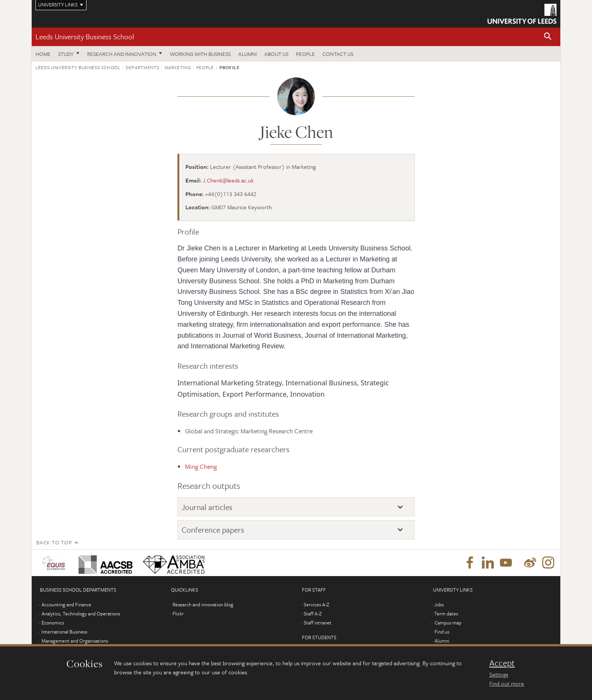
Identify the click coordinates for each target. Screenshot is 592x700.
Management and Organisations (75, 641)
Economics (53, 623)
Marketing (178, 67)
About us (276, 54)
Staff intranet (318, 623)
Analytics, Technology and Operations (81, 613)
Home (43, 54)
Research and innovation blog (203, 604)
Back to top (54, 542)
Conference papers (213, 530)
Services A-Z (316, 604)
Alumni (247, 54)
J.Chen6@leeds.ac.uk (228, 180)
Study (66, 54)
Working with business (200, 54)
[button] (548, 37)
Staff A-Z (313, 613)
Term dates (446, 613)
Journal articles (207, 507)
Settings (499, 674)
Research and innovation (122, 54)
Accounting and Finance (66, 604)
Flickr (178, 613)
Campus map (448, 623)
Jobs (439, 604)
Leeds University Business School (85, 36)
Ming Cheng (201, 466)
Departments (142, 67)
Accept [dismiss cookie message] (502, 663)
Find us (442, 632)
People (305, 54)
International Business (64, 632)
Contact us (338, 54)
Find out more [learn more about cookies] (507, 683)
